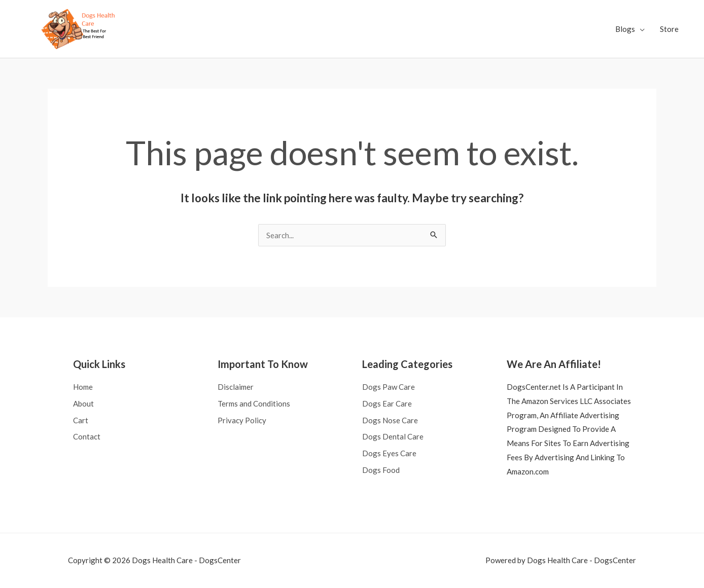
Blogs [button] (625, 29)
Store (669, 29)
